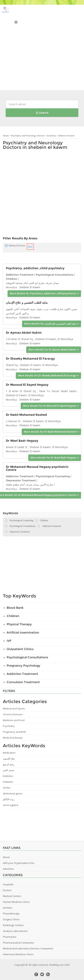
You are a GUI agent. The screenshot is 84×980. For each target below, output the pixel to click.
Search (42, 113)
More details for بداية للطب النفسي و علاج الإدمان (52, 324)
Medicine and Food (14, 720)
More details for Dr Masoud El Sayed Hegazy (51, 406)
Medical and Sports (14, 709)
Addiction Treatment (20, 275)
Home (6, 136)
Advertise (8, 869)
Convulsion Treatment (23, 682)
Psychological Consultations (55, 275)
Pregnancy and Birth (14, 732)
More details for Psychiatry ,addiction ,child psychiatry (44, 293)
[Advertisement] (42, 48)
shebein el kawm (66, 136)
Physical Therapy (19, 624)
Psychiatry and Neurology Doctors (28, 136)
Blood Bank (15, 608)
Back (30, 247)
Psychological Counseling (53, 476)
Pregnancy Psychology (23, 666)
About (6, 857)
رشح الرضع (9, 764)
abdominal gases (13, 793)
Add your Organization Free (19, 863)
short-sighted (10, 805)
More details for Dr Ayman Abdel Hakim (54, 350)
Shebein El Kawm (30, 287)
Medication (9, 753)
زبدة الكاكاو (9, 799)
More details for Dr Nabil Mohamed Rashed (51, 432)
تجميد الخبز (9, 770)
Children (12, 279)
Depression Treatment (21, 480)
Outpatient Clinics (20, 649)
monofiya (51, 136)
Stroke (7, 788)
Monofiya (11, 287)
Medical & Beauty (13, 738)
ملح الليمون (9, 758)
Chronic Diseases (13, 714)
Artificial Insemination (23, 633)
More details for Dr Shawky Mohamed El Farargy (48, 375)
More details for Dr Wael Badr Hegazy (55, 458)
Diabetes (8, 776)
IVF (9, 641)
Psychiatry (9, 726)
